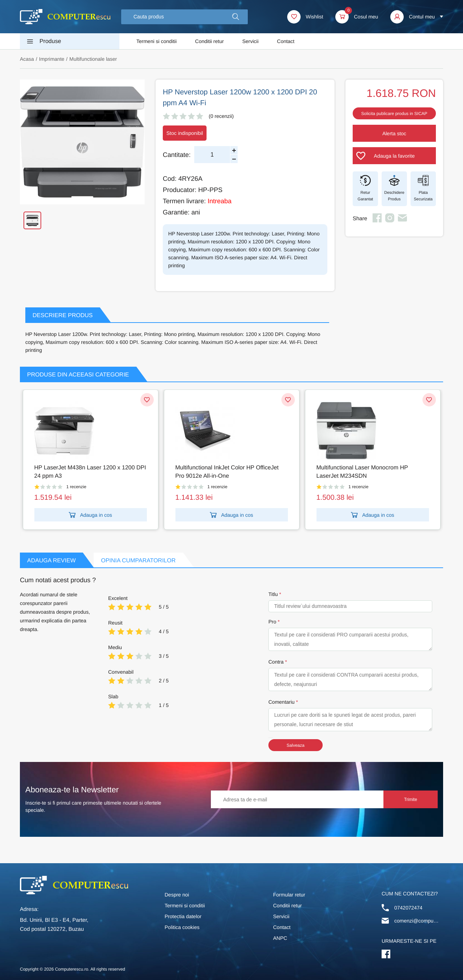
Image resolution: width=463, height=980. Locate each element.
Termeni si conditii (156, 41)
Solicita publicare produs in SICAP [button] (394, 114)
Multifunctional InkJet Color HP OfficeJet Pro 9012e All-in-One (227, 472)
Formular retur (289, 895)
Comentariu (281, 702)
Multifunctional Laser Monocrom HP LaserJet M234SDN (362, 472)
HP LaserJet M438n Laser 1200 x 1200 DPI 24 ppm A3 (90, 472)
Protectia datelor (183, 916)
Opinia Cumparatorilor (138, 561)
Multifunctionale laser (93, 59)
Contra (276, 662)
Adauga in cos (90, 515)
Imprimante (52, 59)
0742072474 (408, 908)
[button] (236, 17)
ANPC (280, 938)
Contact (286, 41)
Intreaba (220, 201)
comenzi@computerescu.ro (417, 921)
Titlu (273, 594)
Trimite (411, 800)
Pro (272, 622)
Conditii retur (209, 41)
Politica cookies (182, 927)
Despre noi (177, 895)
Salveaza (295, 745)
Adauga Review (51, 561)
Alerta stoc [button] (394, 133)
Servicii (250, 41)
